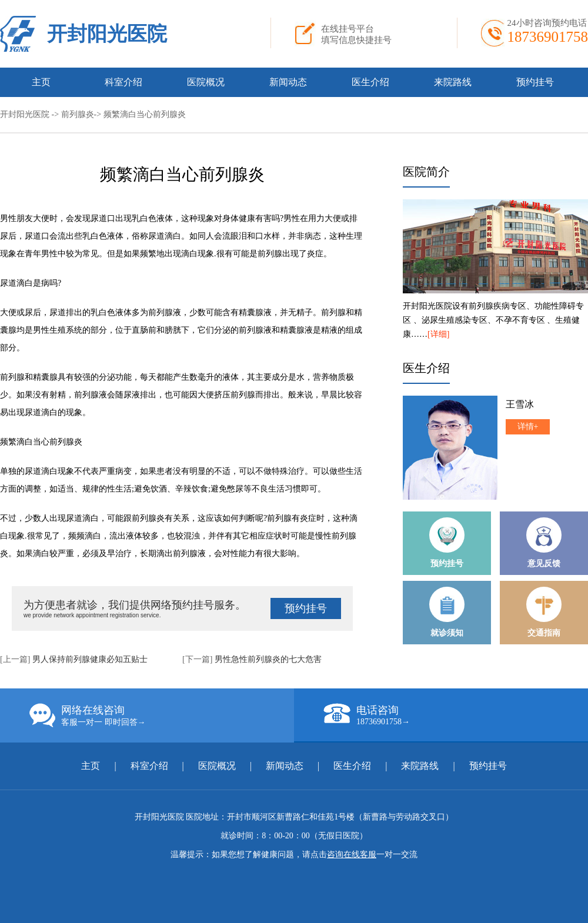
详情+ (528, 427)
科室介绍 (123, 82)
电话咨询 (456, 715)
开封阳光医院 (107, 34)
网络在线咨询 (162, 715)
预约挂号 (535, 82)
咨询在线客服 (352, 855)
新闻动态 (288, 82)
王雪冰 (520, 404)
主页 (41, 82)
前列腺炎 (78, 114)
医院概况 (206, 82)
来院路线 (453, 82)
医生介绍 (370, 82)
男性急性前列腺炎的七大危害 (268, 659)
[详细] (438, 334)
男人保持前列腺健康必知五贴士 (90, 659)
